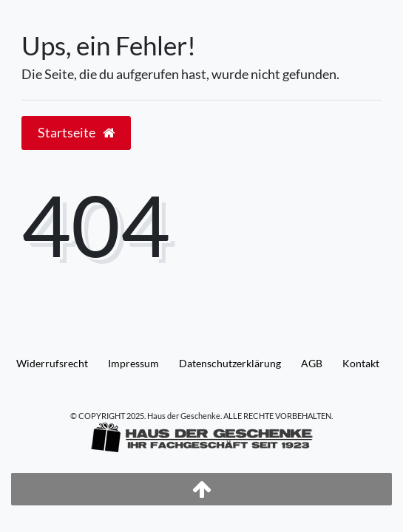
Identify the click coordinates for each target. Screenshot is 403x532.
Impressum (133, 363)
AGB (312, 363)
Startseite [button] (76, 133)
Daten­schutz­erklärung (230, 363)
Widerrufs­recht (52, 363)
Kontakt (361, 363)
